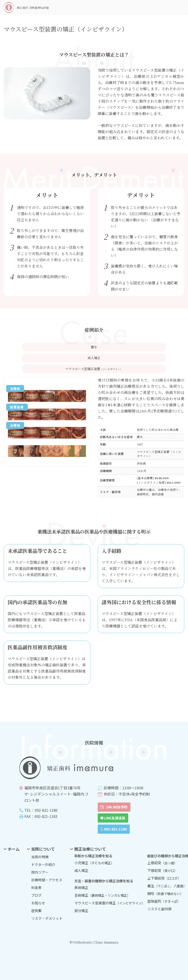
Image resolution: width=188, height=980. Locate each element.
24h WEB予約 (117, 807)
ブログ (36, 895)
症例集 (36, 911)
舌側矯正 (102, 895)
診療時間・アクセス (47, 880)
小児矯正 (94, 863)
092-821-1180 (115, 829)
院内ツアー (40, 872)
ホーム (14, 849)
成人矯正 (81, 870)
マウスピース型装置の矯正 (105, 903)
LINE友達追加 (115, 818)
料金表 (36, 888)
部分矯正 (81, 911)
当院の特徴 (40, 857)
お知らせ (38, 903)
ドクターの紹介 (43, 864)
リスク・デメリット (47, 918)
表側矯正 (81, 888)
